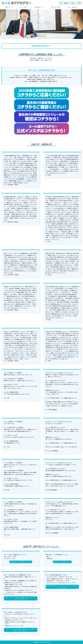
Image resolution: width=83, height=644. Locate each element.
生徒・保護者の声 (73, 7)
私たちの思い (24, 7)
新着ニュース (9, 7)
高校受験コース (39, 7)
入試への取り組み (56, 7)
